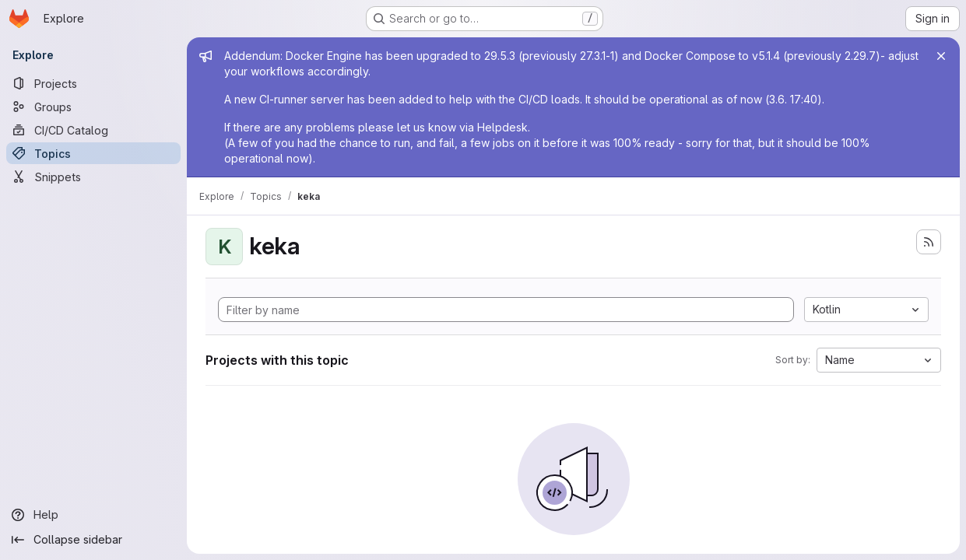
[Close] (941, 56)
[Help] (93, 515)
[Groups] (93, 107)
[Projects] (93, 83)
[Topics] (93, 153)
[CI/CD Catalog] (93, 130)
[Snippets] (93, 177)
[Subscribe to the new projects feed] (929, 242)
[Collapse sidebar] (93, 540)
